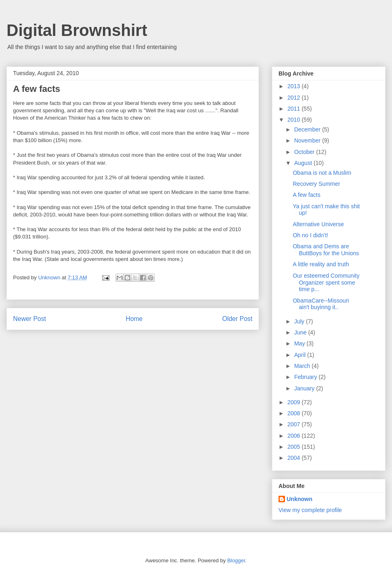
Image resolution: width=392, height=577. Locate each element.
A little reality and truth (321, 264)
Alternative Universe (318, 224)
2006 (295, 436)
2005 (295, 447)
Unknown (300, 499)
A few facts (307, 195)
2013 (295, 86)
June (301, 332)
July (300, 321)
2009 (295, 402)
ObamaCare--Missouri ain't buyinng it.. (321, 304)
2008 (295, 413)
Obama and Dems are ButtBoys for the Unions (326, 250)
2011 (295, 109)
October (305, 152)
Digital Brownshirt (77, 30)
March (303, 366)
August (304, 163)
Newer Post (30, 319)
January (305, 388)
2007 (295, 424)
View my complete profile (310, 510)
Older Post (237, 319)
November (308, 140)
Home (134, 319)
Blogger (236, 560)
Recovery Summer (316, 184)
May (300, 343)
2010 (295, 120)
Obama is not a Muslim (322, 173)
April (301, 355)
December (308, 129)
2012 (295, 98)
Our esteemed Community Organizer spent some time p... (326, 283)
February (306, 377)
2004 (295, 458)
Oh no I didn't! (311, 235)
